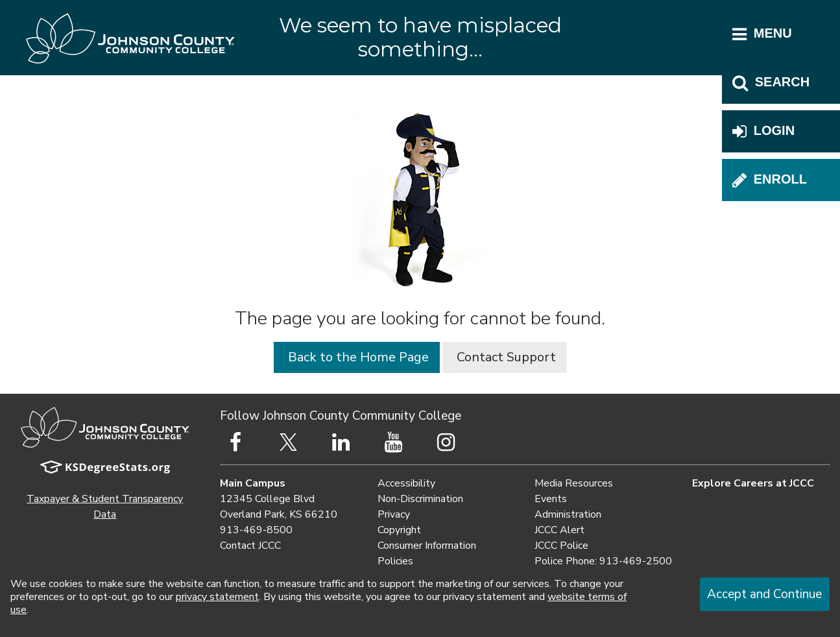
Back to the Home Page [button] (357, 357)
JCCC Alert (559, 530)
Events (551, 499)
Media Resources (574, 483)
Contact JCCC (250, 546)
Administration (568, 514)
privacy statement (217, 597)
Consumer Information (427, 546)
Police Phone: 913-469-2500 (603, 561)
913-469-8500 (256, 530)
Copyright (399, 530)
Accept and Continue (764, 594)
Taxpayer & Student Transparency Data (105, 507)
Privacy (394, 514)
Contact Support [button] (505, 357)
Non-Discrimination (420, 499)
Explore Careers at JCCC (753, 483)
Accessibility (406, 483)
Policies (395, 561)
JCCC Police (561, 546)
